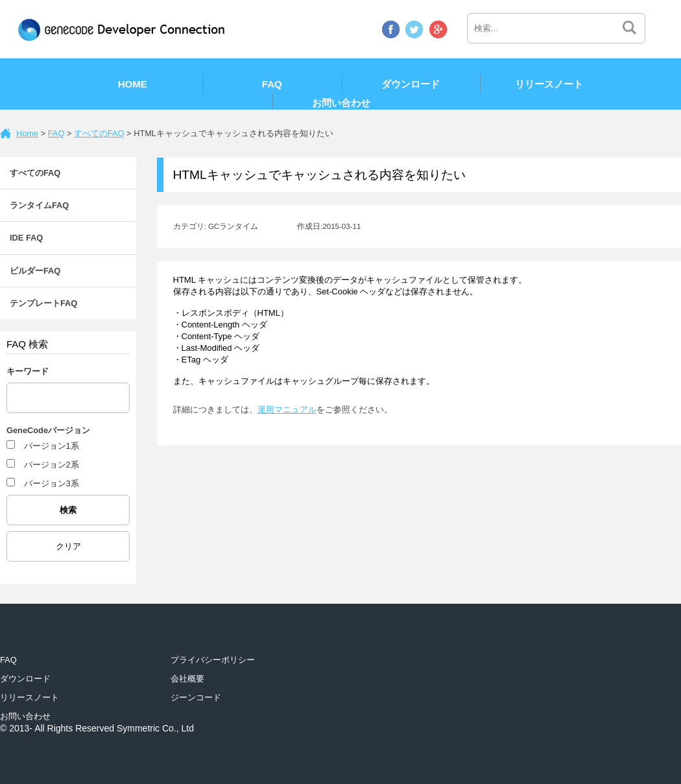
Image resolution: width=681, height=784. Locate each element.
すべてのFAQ (99, 133)
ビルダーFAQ (35, 271)
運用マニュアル (287, 410)
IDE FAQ (26, 238)
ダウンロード (411, 84)
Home (133, 84)
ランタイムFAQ (39, 205)
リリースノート (549, 84)
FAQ (272, 84)
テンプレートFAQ (43, 303)
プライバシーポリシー (213, 660)
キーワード (28, 371)
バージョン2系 (52, 465)
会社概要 (187, 679)
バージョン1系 (52, 446)
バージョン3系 (52, 483)
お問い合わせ (341, 103)
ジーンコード (196, 697)
